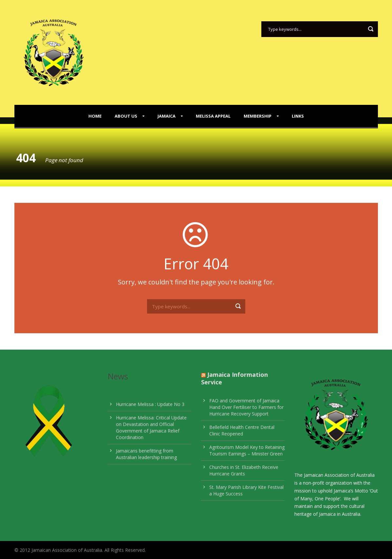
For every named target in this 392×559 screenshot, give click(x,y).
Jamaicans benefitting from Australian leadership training (146, 454)
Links (298, 116)
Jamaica (167, 116)
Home (95, 116)
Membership (258, 116)
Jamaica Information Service (234, 378)
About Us (126, 116)
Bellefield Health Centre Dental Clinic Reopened (242, 430)
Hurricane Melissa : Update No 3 (150, 404)
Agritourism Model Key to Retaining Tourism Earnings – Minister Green (247, 450)
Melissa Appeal (213, 116)
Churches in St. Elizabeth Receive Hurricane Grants (244, 470)
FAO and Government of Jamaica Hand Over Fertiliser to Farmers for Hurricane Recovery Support (246, 407)
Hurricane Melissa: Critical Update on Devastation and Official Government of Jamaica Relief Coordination (151, 427)
